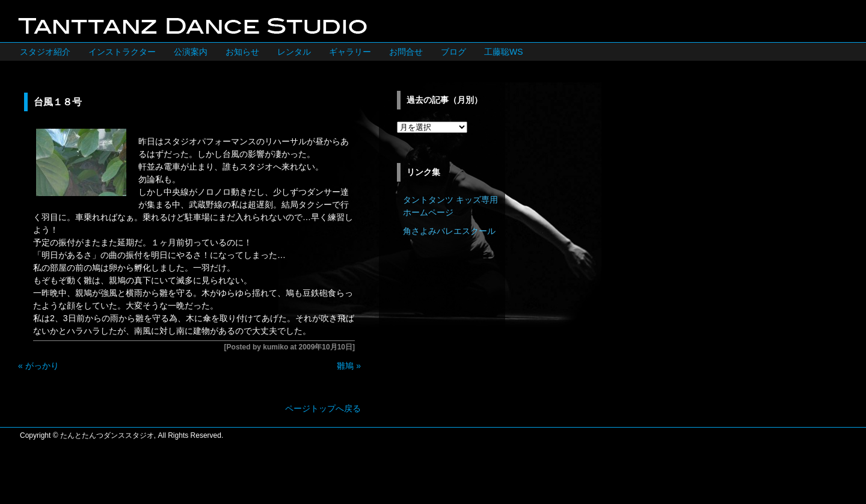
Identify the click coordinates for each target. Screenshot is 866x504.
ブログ (453, 52)
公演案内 (191, 52)
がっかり (42, 366)
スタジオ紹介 (45, 52)
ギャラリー (350, 52)
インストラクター (122, 52)
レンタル (294, 52)
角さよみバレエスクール (449, 231)
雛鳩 (345, 366)
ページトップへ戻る (323, 408)
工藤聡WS (504, 52)
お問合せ (406, 52)
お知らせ (242, 52)
